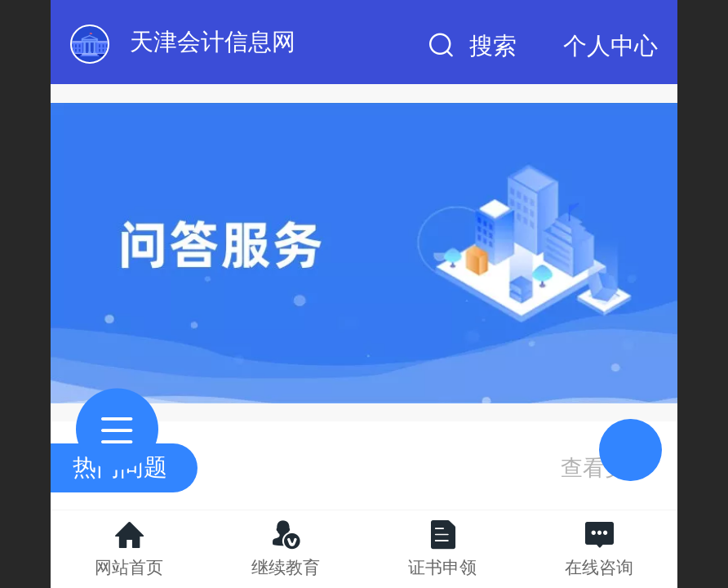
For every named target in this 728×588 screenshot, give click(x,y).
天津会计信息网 (213, 42)
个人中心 (610, 46)
